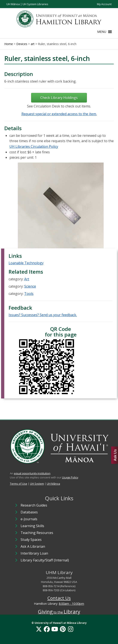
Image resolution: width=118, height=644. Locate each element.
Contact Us (59, 598)
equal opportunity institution (32, 473)
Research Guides (34, 505)
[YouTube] (55, 629)
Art (27, 279)
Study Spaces (31, 540)
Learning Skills (32, 526)
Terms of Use (19, 484)
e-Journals (29, 519)
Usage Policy (70, 477)
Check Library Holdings (59, 98)
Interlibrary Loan (34, 553)
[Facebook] (47, 629)
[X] (39, 629)
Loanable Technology (26, 263)
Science (30, 286)
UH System (37, 484)
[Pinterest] (63, 629)
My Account (104, 4)
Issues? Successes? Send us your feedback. (43, 315)
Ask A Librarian (33, 546)
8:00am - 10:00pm (71, 604)
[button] (102, 32)
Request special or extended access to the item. (59, 114)
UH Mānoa (13, 4)
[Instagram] (71, 629)
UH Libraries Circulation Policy (34, 146)
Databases (29, 512)
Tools (29, 294)
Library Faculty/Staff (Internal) (45, 560)
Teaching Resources (37, 533)
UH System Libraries (35, 4)
